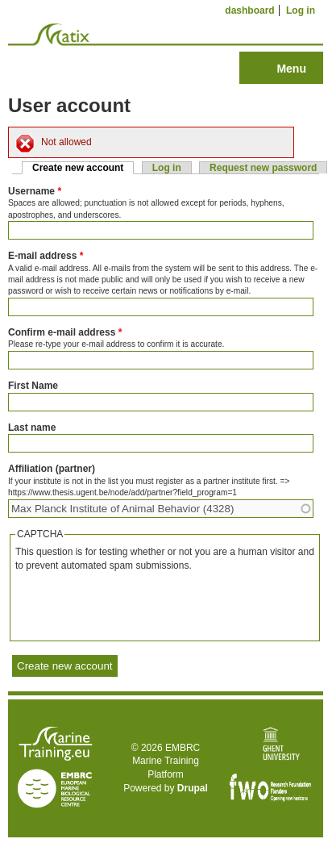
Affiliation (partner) (52, 469)
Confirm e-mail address (65, 332)
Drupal (193, 788)
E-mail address (46, 256)
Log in (301, 10)
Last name (32, 428)
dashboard (249, 10)
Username (35, 191)
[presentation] (138, 604)
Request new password (263, 168)
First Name (33, 386)
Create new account (83, 168)
